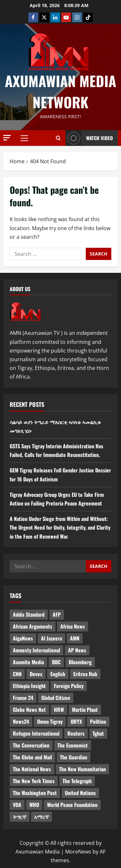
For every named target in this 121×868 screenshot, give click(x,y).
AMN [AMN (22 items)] (75, 638)
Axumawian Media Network (60, 91)
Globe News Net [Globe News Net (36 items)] (29, 710)
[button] (7, 138)
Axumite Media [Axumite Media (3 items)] (28, 662)
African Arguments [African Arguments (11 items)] (33, 626)
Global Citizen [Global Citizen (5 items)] (56, 698)
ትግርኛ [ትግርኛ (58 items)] (20, 817)
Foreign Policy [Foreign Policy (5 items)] (69, 686)
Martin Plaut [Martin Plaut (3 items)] (85, 710)
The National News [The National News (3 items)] (32, 769)
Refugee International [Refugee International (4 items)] (36, 733)
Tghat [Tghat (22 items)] (98, 733)
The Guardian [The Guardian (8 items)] (74, 757)
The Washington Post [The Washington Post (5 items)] (35, 793)
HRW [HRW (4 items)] (59, 710)
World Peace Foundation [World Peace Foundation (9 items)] (72, 805)
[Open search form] (58, 138)
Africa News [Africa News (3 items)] (73, 626)
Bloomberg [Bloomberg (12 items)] (80, 662)
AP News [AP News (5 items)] (77, 650)
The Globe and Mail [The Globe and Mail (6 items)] (32, 757)
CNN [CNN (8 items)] (17, 674)
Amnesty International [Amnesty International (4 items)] (36, 650)
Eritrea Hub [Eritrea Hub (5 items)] (85, 674)
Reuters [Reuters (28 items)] (76, 733)
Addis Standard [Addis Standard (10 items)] (29, 614)
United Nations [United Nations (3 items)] (80, 793)
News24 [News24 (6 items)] (21, 721)
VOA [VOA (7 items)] (17, 805)
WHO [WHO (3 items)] (34, 805)
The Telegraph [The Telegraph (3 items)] (77, 781)
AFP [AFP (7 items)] (57, 614)
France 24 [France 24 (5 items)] (23, 698)
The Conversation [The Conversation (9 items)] (31, 745)
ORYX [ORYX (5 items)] (76, 721)
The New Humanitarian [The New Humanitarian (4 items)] (82, 769)
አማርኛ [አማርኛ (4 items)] (41, 817)
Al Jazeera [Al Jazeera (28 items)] (51, 638)
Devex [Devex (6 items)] (36, 674)
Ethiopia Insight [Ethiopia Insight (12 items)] (29, 686)
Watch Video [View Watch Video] (89, 138)
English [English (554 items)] (58, 674)
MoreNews (78, 852)
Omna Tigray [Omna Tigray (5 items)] (50, 721)
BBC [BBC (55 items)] (56, 662)
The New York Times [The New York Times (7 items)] (34, 781)
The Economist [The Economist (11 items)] (73, 745)
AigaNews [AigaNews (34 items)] (23, 638)
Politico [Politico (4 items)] (98, 721)
